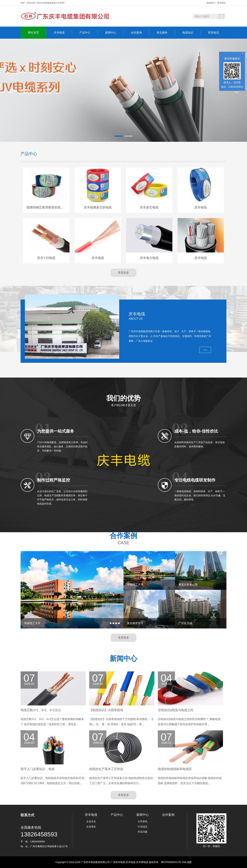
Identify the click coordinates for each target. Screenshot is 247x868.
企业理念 (91, 827)
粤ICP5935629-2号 (171, 862)
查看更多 (123, 273)
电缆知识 (211, 3)
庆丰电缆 (63, 33)
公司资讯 (143, 821)
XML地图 (187, 862)
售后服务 (166, 33)
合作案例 (140, 33)
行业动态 (143, 827)
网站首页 (37, 33)
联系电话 (221, 3)
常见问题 (143, 832)
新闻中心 (114, 33)
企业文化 (91, 821)
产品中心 (89, 33)
